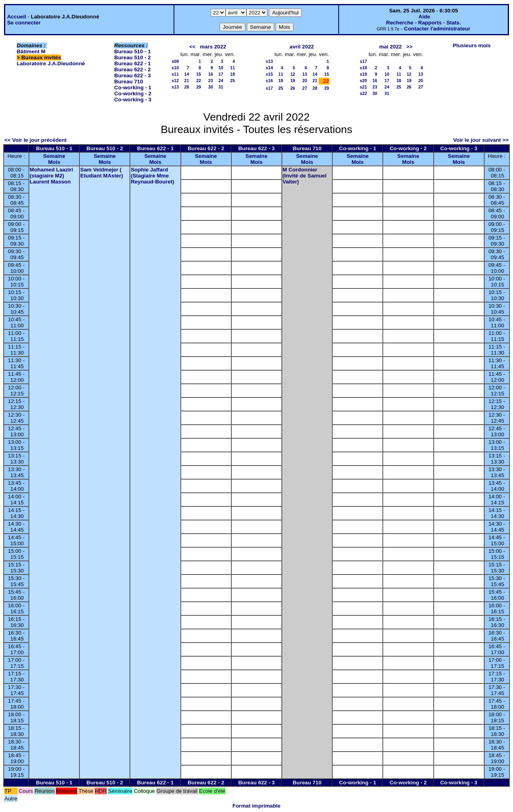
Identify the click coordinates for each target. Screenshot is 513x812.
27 (305, 88)
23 (211, 81)
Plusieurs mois (472, 45)
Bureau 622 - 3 (132, 76)
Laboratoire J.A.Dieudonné (51, 63)
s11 (175, 74)
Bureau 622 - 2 (132, 70)
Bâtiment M (31, 51)
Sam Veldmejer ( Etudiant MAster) (102, 173)
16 (211, 74)
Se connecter (24, 23)
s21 (364, 87)
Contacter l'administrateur (437, 29)
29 (199, 87)
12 (293, 74)
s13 (175, 87)
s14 (269, 68)
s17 (269, 88)
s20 (364, 81)
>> (410, 47)
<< (192, 47)
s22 (364, 93)
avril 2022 (302, 47)
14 (187, 74)
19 (293, 81)
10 (221, 68)
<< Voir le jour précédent (35, 140)
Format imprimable (256, 806)
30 (211, 87)
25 (232, 81)
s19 (364, 74)
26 (293, 88)
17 (221, 74)
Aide (424, 17)
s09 (175, 61)
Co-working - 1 (133, 88)
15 (199, 74)
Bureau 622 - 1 (132, 63)
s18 (364, 68)
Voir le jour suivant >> (481, 140)
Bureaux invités (41, 57)
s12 (175, 81)
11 (232, 68)
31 (221, 87)
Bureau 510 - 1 (132, 51)
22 (199, 81)
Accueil (17, 17)
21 (187, 81)
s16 (269, 81)
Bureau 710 (129, 82)
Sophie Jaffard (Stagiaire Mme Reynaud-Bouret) (152, 176)
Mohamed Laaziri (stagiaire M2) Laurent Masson (51, 176)
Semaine (54, 156)
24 (221, 81)
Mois (54, 162)
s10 (175, 68)
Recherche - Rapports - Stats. (423, 23)
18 (232, 74)
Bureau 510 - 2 (132, 57)
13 (305, 74)
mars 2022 (213, 47)
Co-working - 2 (133, 94)
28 (187, 87)
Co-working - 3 (133, 100)
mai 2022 (390, 47)
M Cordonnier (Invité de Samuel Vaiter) (305, 176)
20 (305, 81)
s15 (269, 74)
